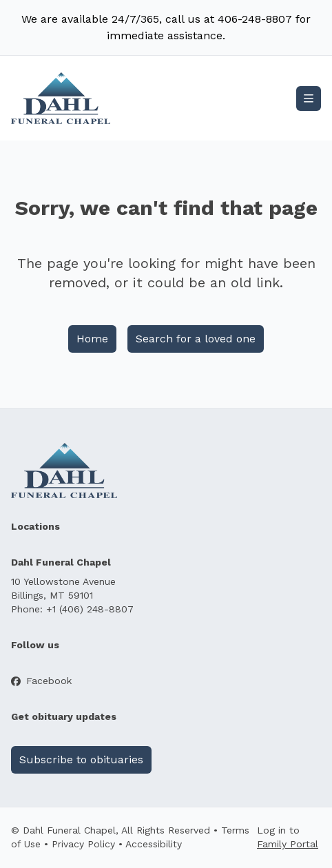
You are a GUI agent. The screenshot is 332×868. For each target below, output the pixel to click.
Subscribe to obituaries (81, 759)
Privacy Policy (83, 844)
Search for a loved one (196, 339)
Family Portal (288, 844)
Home (92, 339)
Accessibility (154, 844)
